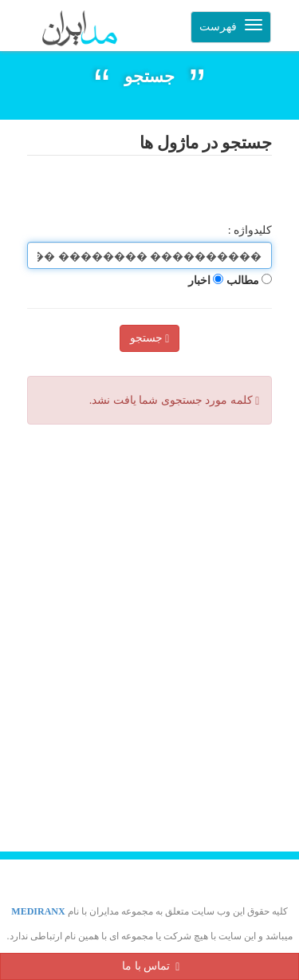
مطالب (250, 281)
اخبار (206, 281)
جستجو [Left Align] (150, 338)
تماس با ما (151, 966)
